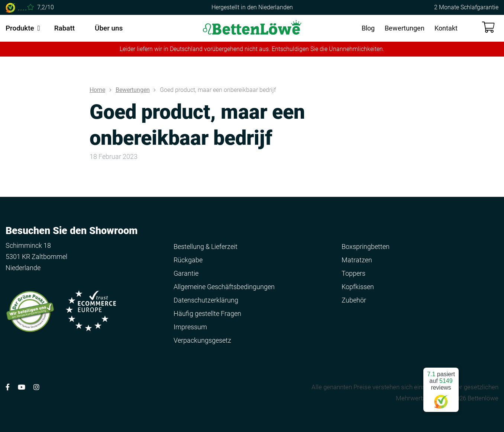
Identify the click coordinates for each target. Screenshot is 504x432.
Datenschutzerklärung (206, 300)
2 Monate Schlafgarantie (466, 7)
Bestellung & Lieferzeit (206, 247)
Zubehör (354, 300)
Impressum (190, 327)
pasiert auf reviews (441, 387)
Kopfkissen (358, 287)
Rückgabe (188, 260)
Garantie (186, 273)
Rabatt (64, 28)
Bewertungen (405, 28)
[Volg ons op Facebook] (8, 387)
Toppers (353, 273)
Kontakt (446, 28)
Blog (368, 28)
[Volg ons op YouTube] (22, 387)
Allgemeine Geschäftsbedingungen (224, 287)
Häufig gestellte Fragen (207, 313)
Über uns (109, 28)
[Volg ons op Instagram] (36, 387)
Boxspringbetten (366, 247)
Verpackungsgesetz (202, 340)
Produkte (20, 28)
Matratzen (357, 260)
